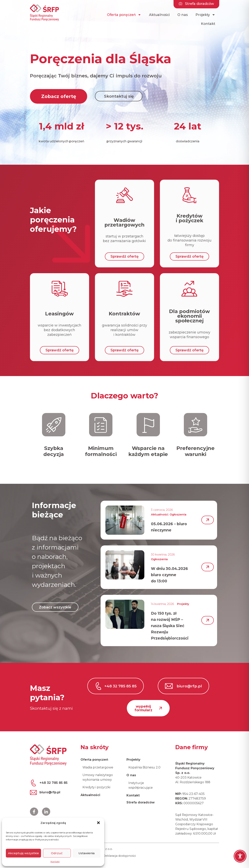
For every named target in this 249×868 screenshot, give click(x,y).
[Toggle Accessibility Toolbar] (240, 856)
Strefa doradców (141, 802)
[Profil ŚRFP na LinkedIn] (46, 812)
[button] (98, 823)
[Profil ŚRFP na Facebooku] (34, 812)
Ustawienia (86, 853)
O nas (183, 15)
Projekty (205, 15)
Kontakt (55, 861)
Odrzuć (57, 853)
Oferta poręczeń (124, 15)
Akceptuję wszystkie (23, 853)
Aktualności (159, 15)
